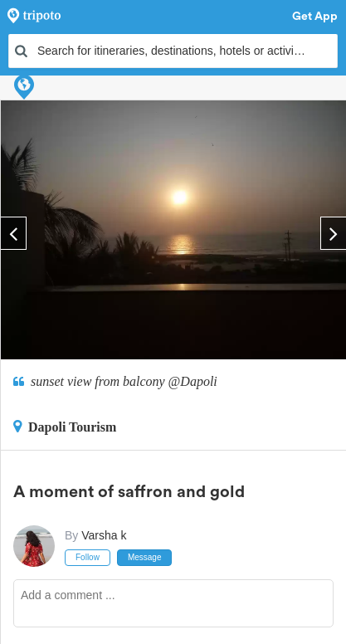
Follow (88, 557)
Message (145, 557)
